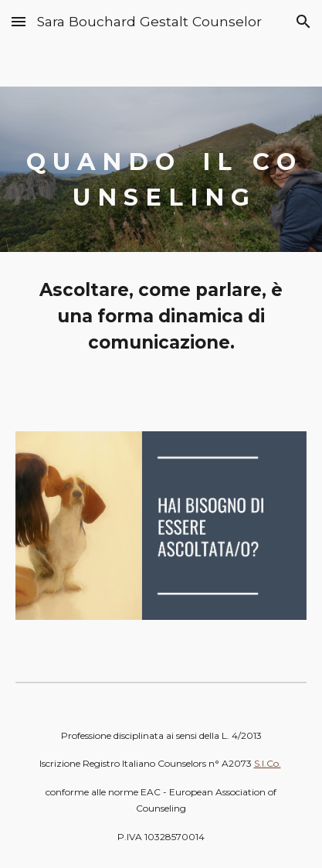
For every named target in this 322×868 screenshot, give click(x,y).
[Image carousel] (161, 534)
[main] (161, 169)
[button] (19, 21)
